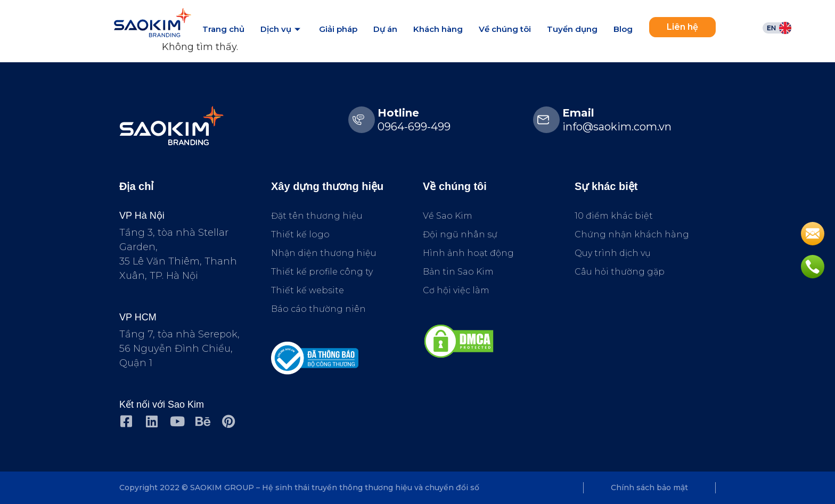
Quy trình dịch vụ (613, 253)
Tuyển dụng (572, 29)
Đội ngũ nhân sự (460, 234)
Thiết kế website (308, 290)
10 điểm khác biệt (614, 216)
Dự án (385, 29)
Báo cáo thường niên (318, 309)
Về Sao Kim (448, 216)
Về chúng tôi (505, 29)
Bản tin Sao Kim (458, 272)
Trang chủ (223, 29)
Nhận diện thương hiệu (324, 253)
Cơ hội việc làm (456, 290)
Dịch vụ (282, 29)
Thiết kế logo (300, 234)
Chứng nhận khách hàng (632, 234)
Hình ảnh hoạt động (468, 253)
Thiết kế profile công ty (322, 272)
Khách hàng (438, 29)
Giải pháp (338, 29)
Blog (623, 29)
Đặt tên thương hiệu (317, 216)
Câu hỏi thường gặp (620, 272)
